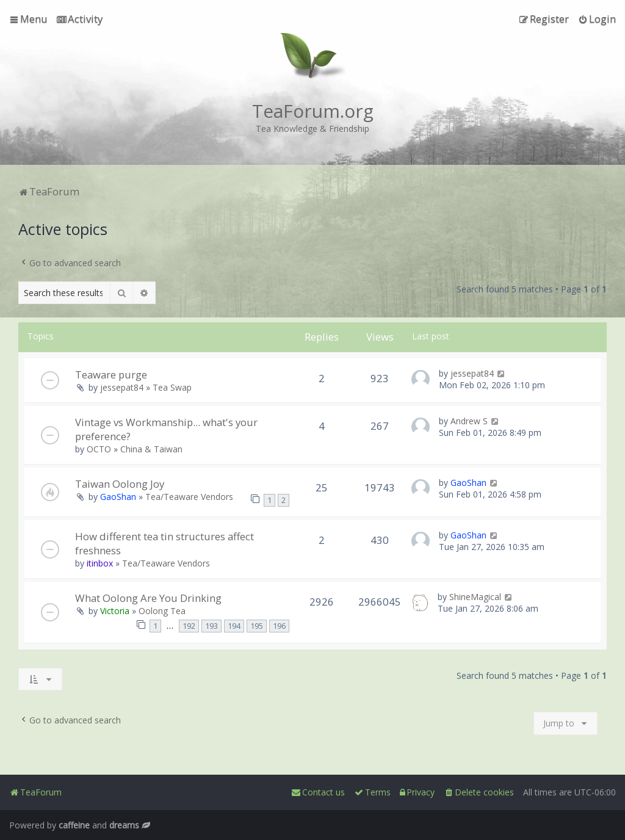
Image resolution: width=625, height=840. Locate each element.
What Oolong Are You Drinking (148, 598)
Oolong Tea (162, 611)
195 (257, 626)
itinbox (100, 563)
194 (234, 626)
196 (279, 626)
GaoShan (118, 497)
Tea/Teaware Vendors (189, 497)
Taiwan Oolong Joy (120, 484)
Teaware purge (111, 375)
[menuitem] (80, 19)
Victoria (115, 611)
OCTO (99, 449)
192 (189, 626)
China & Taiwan (151, 449)
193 (211, 626)
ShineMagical (475, 597)
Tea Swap (172, 387)
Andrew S (469, 421)
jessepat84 (122, 387)
